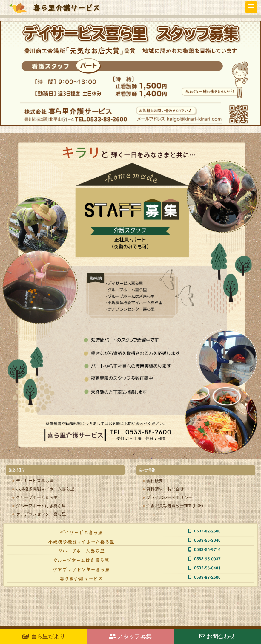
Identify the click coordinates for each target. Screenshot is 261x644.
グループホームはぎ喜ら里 (41, 506)
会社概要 (155, 481)
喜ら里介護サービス (66, 7)
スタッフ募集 (130, 636)
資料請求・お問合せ (165, 489)
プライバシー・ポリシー (169, 497)
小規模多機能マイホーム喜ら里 (45, 489)
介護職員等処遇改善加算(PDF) (175, 506)
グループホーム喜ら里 (37, 497)
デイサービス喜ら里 (35, 481)
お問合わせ (217, 636)
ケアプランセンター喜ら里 (41, 514)
